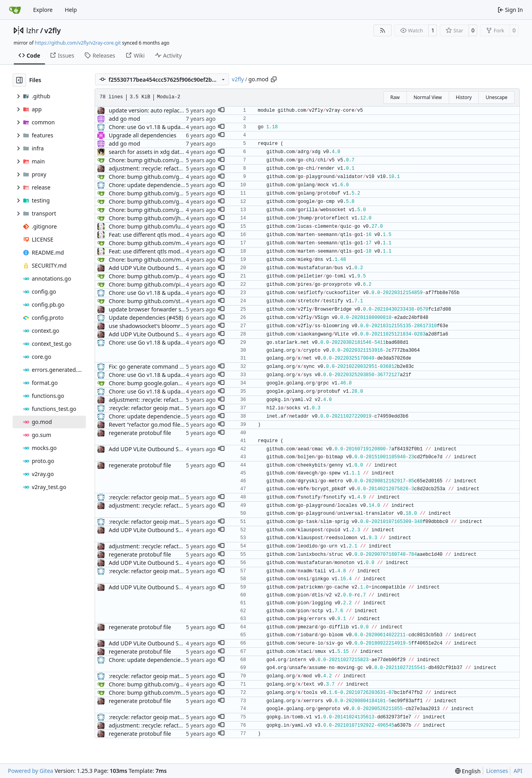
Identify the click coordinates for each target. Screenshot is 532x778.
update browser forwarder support (154, 309)
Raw (395, 97)
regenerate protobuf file (140, 433)
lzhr (33, 30)
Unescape (496, 97)
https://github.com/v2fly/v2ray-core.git (78, 43)
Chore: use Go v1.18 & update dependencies (166, 127)
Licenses (497, 771)
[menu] (468, 771)
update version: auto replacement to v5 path (166, 110)
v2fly (52, 30)
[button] (221, 111)
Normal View (428, 97)
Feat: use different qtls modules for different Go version (181, 235)
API (518, 771)
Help (71, 10)
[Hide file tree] (19, 80)
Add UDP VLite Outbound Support (153, 268)
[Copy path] (274, 79)
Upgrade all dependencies (143, 135)
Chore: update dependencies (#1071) (157, 185)
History (464, 97)
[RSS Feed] (383, 30)
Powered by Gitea (31, 771)
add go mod (125, 119)
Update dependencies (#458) (146, 318)
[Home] (15, 10)
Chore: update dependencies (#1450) (157, 416)
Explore (43, 10)
